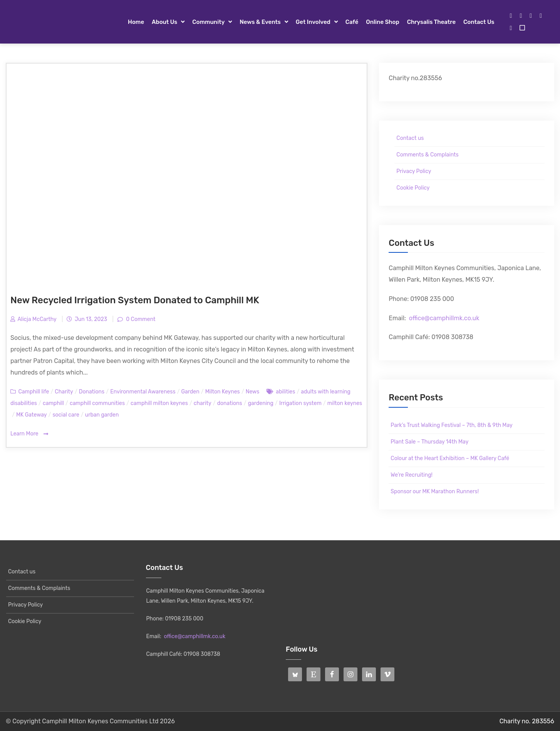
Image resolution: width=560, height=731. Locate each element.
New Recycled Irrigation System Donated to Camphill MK (135, 300)
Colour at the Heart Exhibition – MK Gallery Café (450, 458)
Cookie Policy (413, 188)
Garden (190, 392)
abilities (285, 392)
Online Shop (382, 22)
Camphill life (34, 392)
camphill (53, 403)
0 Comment (140, 319)
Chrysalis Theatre (431, 22)
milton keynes (345, 403)
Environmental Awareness (143, 392)
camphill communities (97, 403)
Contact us (479, 22)
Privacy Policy (414, 171)
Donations (92, 392)
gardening (261, 403)
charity (203, 403)
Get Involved (313, 22)
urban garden (102, 415)
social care (66, 415)
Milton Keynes (223, 392)
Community (208, 22)
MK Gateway (31, 415)
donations (230, 403)
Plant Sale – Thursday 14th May (429, 442)
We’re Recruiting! (412, 475)
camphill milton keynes (159, 403)
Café (352, 22)
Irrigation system (300, 403)
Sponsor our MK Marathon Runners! (435, 492)
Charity (64, 392)
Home (136, 22)
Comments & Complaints (427, 155)
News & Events (260, 22)
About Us (164, 22)
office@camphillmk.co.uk (444, 318)
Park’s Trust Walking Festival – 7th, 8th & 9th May (451, 425)
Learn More (29, 434)
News (253, 392)
